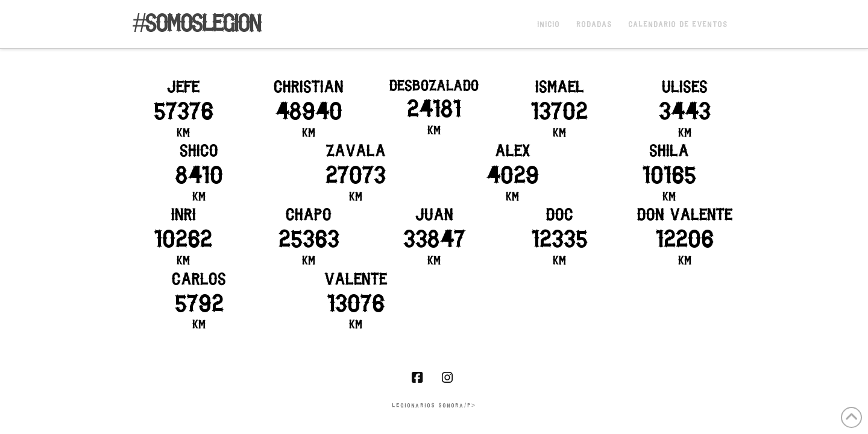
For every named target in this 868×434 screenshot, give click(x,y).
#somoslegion (197, 25)
